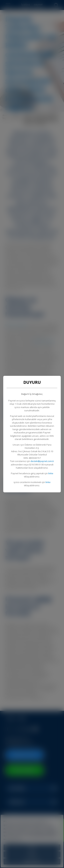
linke (51, 473)
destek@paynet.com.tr (42, 461)
